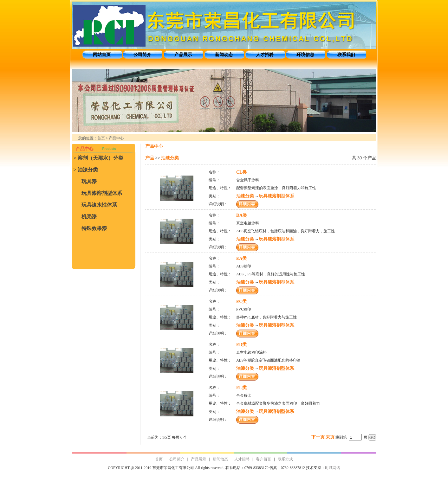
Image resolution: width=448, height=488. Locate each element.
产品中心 (116, 138)
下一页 (318, 437)
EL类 (241, 388)
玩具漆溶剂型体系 (102, 193)
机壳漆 (89, 217)
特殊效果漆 (94, 228)
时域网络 (333, 468)
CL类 (241, 172)
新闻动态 (224, 55)
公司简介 (142, 55)
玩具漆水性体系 (99, 205)
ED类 (241, 345)
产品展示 (183, 55)
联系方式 (285, 459)
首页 (101, 138)
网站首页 (102, 55)
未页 (330, 437)
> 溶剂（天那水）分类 (98, 158)
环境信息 (305, 55)
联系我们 (346, 55)
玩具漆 (89, 181)
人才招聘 (265, 55)
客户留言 (263, 459)
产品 (150, 158)
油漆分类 (170, 158)
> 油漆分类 (86, 170)
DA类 (242, 215)
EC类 (241, 302)
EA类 (241, 258)
